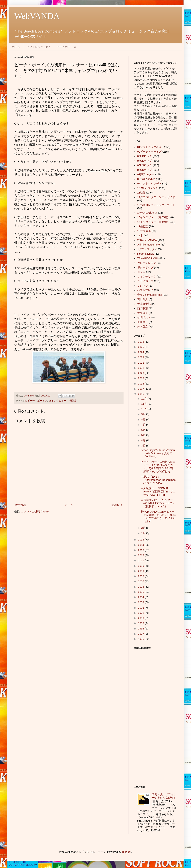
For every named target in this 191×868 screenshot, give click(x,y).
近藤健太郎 (144, 304)
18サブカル (144, 231)
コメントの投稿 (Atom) (35, 511)
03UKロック (145, 156)
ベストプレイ (145, 290)
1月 (144, 533)
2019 (141, 378)
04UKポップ (145, 161)
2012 (141, 555)
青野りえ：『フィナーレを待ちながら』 (164, 796)
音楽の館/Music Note (150, 295)
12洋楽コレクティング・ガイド (156, 197)
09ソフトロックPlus (149, 183)
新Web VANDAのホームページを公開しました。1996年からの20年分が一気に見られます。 (158, 516)
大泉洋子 (143, 313)
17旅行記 (143, 226)
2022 (141, 363)
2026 (141, 342)
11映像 (141, 193)
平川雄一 (143, 322)
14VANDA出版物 (147, 213)
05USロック (145, 165)
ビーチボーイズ (66, 47)
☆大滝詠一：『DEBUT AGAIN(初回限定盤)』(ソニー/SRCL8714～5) (158, 491)
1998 (141, 628)
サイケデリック (147, 276)
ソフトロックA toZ (38, 47)
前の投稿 (117, 505)
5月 (144, 435)
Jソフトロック (146, 249)
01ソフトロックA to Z (150, 147)
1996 (141, 639)
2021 (141, 368)
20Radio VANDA (147, 240)
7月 (144, 425)
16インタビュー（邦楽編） (154, 222)
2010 (141, 566)
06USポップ (145, 170)
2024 (141, 352)
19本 (140, 235)
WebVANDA (37, 16)
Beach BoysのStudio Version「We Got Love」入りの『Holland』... (158, 453)
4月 (144, 440)
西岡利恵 (143, 308)
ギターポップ (145, 267)
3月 (144, 446)
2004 (141, 597)
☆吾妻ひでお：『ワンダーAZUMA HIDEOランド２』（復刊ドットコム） (158, 503)
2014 (141, 545)
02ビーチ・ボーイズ (36, 401)
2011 (141, 560)
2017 (141, 389)
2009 (141, 571)
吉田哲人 (143, 299)
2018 (141, 384)
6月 (144, 430)
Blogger (127, 852)
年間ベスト (144, 317)
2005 (141, 592)
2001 (141, 613)
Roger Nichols (146, 254)
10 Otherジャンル (148, 188)
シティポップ (145, 281)
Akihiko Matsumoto (149, 245)
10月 (144, 409)
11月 (144, 404)
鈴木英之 (143, 327)
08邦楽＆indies (146, 179)
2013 (141, 550)
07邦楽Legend (146, 174)
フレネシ (143, 286)
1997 (141, 634)
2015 (141, 540)
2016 (141, 394)
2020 (141, 373)
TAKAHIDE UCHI (148, 258)
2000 (141, 618)
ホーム (16, 47)
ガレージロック (147, 263)
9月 (144, 414)
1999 (141, 623)
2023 (141, 357)
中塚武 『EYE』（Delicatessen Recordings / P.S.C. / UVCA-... (158, 480)
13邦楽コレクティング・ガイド (156, 205)
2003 (141, 602)
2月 (144, 528)
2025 (141, 347)
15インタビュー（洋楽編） (64, 401)
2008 (141, 576)
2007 (141, 581)
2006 (141, 587)
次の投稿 (21, 505)
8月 (144, 419)
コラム (141, 272)
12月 (144, 399)
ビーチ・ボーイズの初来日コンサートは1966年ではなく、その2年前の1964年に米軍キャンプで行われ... (158, 467)
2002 (141, 608)
